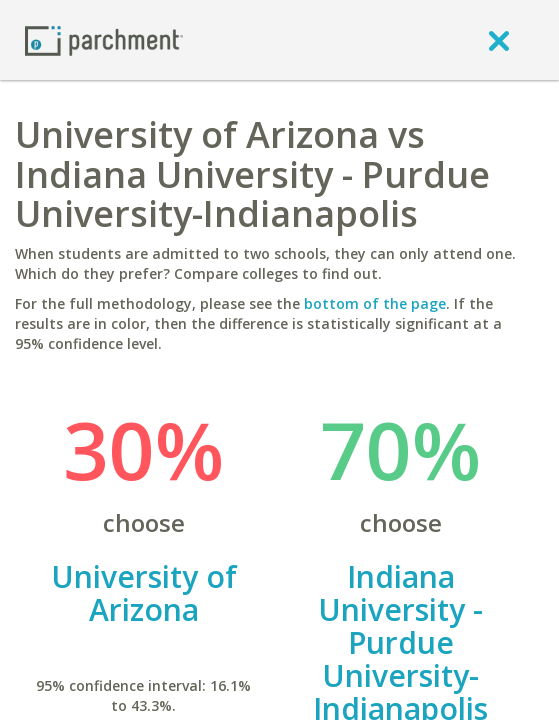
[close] (499, 40)
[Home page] (104, 39)
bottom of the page (375, 303)
